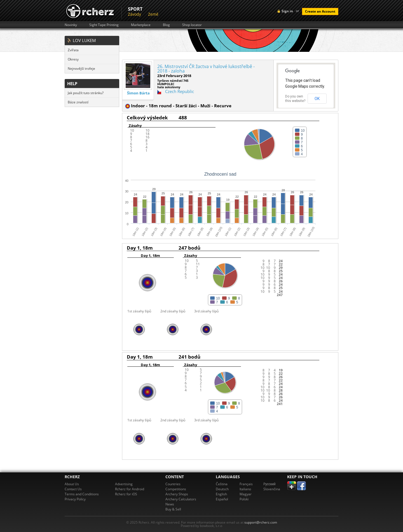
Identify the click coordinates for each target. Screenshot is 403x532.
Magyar (246, 494)
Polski (244, 499)
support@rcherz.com (261, 522)
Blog (166, 25)
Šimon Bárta (138, 93)
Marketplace (141, 25)
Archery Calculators (181, 499)
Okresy (73, 59)
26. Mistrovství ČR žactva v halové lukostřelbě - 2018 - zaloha (206, 69)
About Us (72, 484)
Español (222, 499)
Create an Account (320, 11)
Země (153, 14)
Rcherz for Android (130, 489)
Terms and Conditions (82, 494)
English (221, 494)
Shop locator (192, 25)
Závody (134, 14)
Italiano (245, 489)
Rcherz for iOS (126, 494)
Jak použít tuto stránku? (86, 93)
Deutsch (222, 489)
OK (317, 99)
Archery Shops (177, 494)
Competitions (176, 489)
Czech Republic (180, 91)
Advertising (124, 484)
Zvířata (73, 50)
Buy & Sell (173, 509)
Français (246, 484)
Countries (173, 484)
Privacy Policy (75, 499)
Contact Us (73, 489)
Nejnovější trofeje (81, 68)
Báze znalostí (78, 102)
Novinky (71, 25)
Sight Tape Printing (104, 25)
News (170, 504)
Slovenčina (272, 489)
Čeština (222, 484)
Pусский (270, 484)
